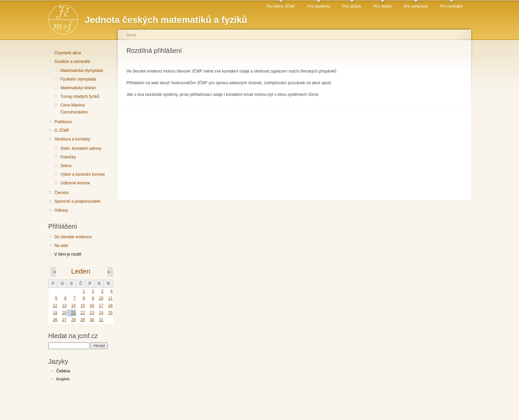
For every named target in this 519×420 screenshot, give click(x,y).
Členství (62, 193)
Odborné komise (75, 183)
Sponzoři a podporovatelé (77, 201)
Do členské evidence (73, 237)
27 (64, 320)
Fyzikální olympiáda (78, 79)
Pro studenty (319, 6)
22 (83, 313)
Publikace (63, 122)
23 (92, 313)
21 (74, 313)
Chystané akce (68, 53)
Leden (81, 271)
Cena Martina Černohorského (74, 109)
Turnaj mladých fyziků (80, 97)
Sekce (66, 166)
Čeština (63, 371)
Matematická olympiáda (82, 71)
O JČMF (62, 130)
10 (101, 298)
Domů (131, 35)
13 (64, 306)
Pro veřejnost (416, 6)
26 (55, 320)
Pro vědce (382, 6)
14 (74, 306)
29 (83, 320)
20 (64, 313)
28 (74, 320)
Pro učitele (352, 6)
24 (101, 313)
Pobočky (68, 157)
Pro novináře (451, 6)
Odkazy (61, 210)
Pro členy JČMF (281, 6)
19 (55, 313)
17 (101, 306)
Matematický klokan (78, 88)
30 (92, 320)
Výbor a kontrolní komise (83, 174)
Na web (61, 246)
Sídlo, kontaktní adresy (81, 148)
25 (110, 313)
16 (92, 306)
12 (55, 306)
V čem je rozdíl (68, 254)
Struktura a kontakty (72, 139)
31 (101, 320)
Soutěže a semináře (72, 62)
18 (110, 306)
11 (110, 298)
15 (83, 306)
